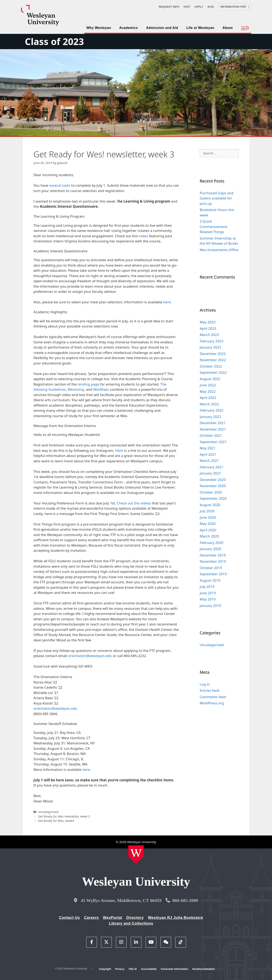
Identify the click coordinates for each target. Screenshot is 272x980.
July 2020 (207, 511)
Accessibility (149, 969)
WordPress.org (212, 703)
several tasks (60, 185)
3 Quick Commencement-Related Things (214, 227)
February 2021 (211, 467)
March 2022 (209, 404)
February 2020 (211, 543)
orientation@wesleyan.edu (90, 656)
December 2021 (213, 423)
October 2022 (211, 366)
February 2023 (211, 341)
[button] (245, 28)
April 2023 (208, 328)
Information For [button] (235, 7)
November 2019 (213, 561)
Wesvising (76, 389)
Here (119, 450)
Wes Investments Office (219, 250)
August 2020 (210, 505)
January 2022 (210, 417)
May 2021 (208, 448)
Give (211, 7)
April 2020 (208, 530)
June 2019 (208, 593)
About (228, 28)
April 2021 (208, 454)
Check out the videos (134, 503)
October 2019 (211, 568)
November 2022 (213, 360)
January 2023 (210, 347)
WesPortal (112, 918)
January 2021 (210, 473)
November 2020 (213, 486)
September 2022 (213, 372)
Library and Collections (131, 923)
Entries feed (209, 690)
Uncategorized (48, 812)
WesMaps (101, 389)
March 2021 (209, 461)
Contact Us (69, 918)
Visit (187, 7)
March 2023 (209, 335)
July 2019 (207, 587)
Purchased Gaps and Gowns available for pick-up (217, 198)
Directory (135, 918)
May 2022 (208, 391)
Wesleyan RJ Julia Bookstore (175, 918)
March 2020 (209, 536)
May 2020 (208, 524)
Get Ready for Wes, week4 (56, 821)
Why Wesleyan (99, 28)
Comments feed (213, 697)
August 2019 (210, 580)
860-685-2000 (185, 900)
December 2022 (213, 354)
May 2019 (208, 599)
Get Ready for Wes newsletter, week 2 (64, 816)
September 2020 (213, 498)
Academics (128, 28)
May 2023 (208, 322)
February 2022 (211, 410)
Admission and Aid (162, 28)
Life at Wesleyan (200, 28)
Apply (199, 7)
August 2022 (210, 379)
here (167, 302)
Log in (205, 684)
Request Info (169, 7)
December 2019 (213, 555)
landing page (88, 384)
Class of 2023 (54, 41)
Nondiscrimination (204, 969)
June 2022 (208, 385)
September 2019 (213, 574)
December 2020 (213, 480)
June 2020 (208, 517)
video (144, 236)
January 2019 (210, 606)
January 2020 (210, 549)
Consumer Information (174, 969)
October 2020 (211, 492)
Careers (91, 918)
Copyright (105, 969)
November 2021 (213, 429)
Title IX (133, 969)
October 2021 (211, 435)
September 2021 (213, 442)
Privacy (120, 969)
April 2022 (208, 398)
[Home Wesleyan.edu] (136, 855)
